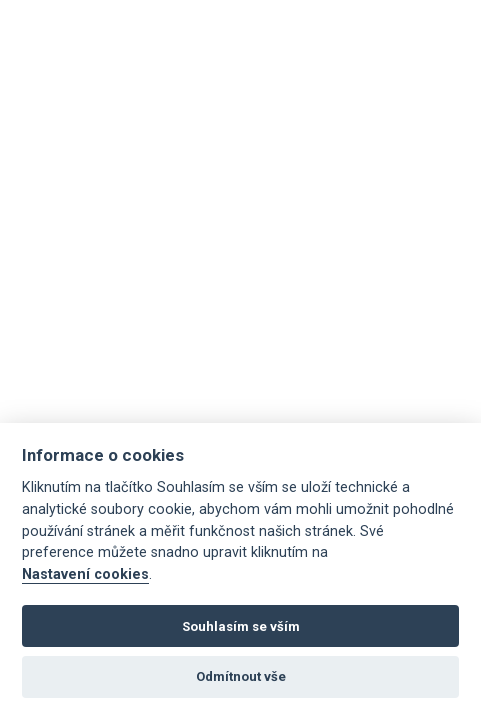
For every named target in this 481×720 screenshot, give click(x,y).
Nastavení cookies (85, 574)
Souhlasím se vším (241, 626)
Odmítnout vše (241, 676)
